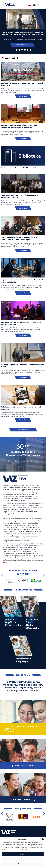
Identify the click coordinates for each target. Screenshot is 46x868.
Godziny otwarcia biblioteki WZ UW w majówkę (19, 168)
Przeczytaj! (22, 40)
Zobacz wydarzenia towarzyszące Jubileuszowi (23, 461)
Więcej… (5, 562)
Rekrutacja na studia (23, 765)
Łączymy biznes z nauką (22, 726)
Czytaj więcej (23, 96)
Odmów (23, 859)
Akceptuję (23, 854)
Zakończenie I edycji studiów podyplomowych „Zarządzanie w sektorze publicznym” (19, 239)
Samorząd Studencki (24, 799)
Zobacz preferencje (23, 864)
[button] (43, 839)
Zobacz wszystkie (23, 430)
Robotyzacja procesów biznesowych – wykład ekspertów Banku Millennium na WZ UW (19, 127)
